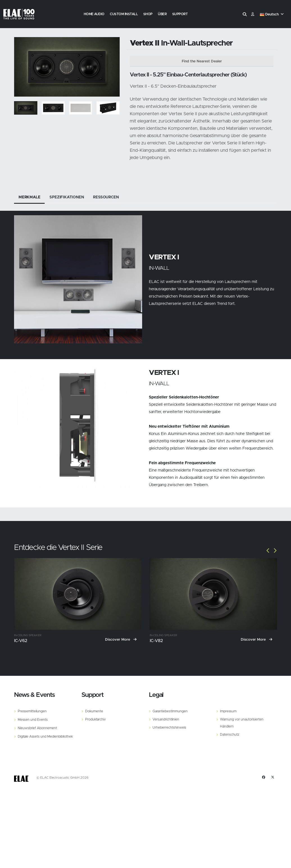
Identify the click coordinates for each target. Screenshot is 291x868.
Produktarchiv (96, 719)
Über (162, 14)
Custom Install (124, 14)
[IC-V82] (213, 594)
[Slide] (21, 67)
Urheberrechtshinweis (170, 727)
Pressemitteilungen (33, 711)
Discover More (121, 640)
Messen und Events (33, 719)
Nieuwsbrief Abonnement (38, 727)
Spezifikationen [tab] (68, 197)
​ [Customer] (253, 14)
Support (180, 14)
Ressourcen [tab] (108, 197)
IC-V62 (21, 641)
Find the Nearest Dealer (202, 61)
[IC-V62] (78, 594)
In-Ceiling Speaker (28, 635)
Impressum (229, 711)
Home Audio (94, 14)
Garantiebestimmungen (171, 711)
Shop (148, 14)
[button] (272, 15)
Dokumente (95, 711)
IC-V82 (156, 641)
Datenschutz (230, 734)
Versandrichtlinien (167, 719)
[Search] (245, 15)
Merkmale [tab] (30, 197)
